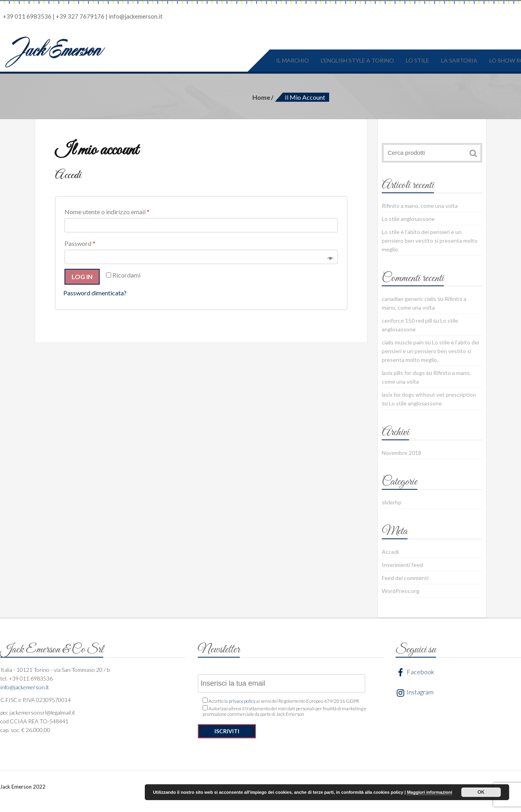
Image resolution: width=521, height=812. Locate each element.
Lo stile (418, 60)
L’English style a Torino (357, 60)
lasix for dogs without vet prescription (429, 395)
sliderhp (392, 502)
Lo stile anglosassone (408, 219)
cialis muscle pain (403, 342)
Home (261, 97)
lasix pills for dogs (403, 373)
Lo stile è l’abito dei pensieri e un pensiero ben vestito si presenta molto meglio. (430, 241)
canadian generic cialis (409, 299)
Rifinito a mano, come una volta (420, 206)
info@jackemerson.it (136, 16)
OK (481, 792)
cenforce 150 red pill (407, 320)
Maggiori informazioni (430, 792)
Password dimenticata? (95, 293)
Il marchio (293, 60)
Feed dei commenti (405, 578)
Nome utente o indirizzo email (107, 212)
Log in (82, 277)
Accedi (390, 552)
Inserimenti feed (402, 565)
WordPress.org (401, 591)
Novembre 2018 (402, 453)
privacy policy (242, 701)
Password (80, 243)
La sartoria (459, 60)
